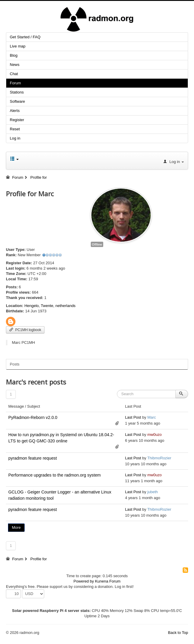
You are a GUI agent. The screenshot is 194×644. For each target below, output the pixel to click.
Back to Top (178, 633)
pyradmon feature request (33, 458)
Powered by (84, 581)
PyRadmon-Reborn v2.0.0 (33, 417)
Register (17, 120)
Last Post (133, 417)
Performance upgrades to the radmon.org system (55, 475)
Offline (97, 244)
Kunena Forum (108, 581)
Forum (15, 83)
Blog (14, 55)
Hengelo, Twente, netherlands (50, 306)
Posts (15, 364)
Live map (18, 46)
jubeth (153, 492)
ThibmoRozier (159, 458)
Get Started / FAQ (25, 37)
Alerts (15, 111)
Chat (14, 74)
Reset (15, 129)
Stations (17, 92)
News (15, 65)
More (16, 527)
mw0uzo (155, 435)
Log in (15, 138)
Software (17, 101)
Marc (152, 417)
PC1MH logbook (25, 330)
